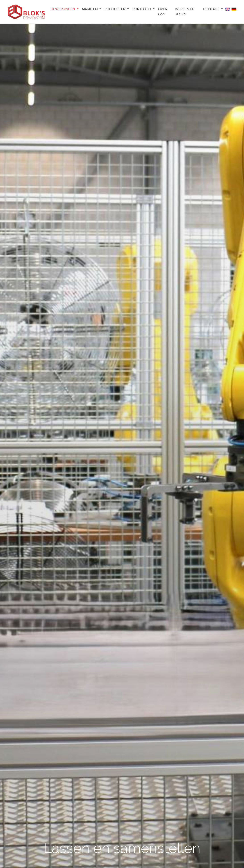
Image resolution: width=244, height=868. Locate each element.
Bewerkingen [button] (63, 9)
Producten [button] (116, 9)
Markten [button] (90, 9)
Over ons (163, 12)
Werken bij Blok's (185, 12)
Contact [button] (212, 9)
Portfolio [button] (142, 9)
